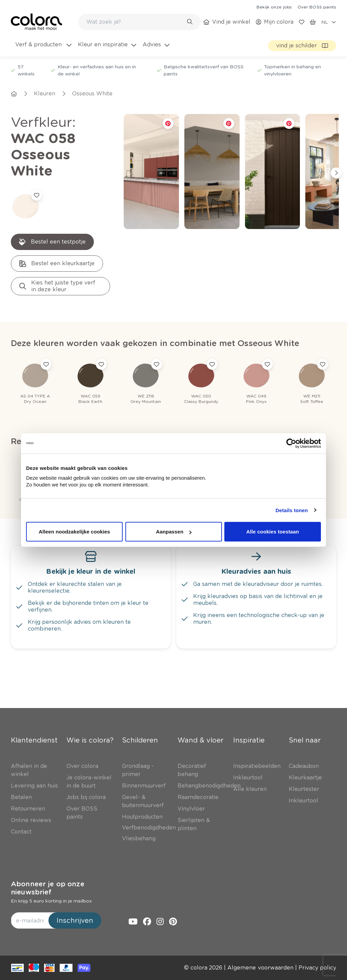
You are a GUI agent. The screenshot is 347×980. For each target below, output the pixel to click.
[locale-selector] (329, 22)
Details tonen (292, 510)
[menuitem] (43, 49)
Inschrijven (75, 920)
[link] (274, 7)
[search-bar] (135, 22)
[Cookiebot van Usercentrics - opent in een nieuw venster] (291, 443)
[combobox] (139, 22)
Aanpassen (174, 532)
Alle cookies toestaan (273, 532)
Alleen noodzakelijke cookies (74, 532)
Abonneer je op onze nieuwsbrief (48, 888)
